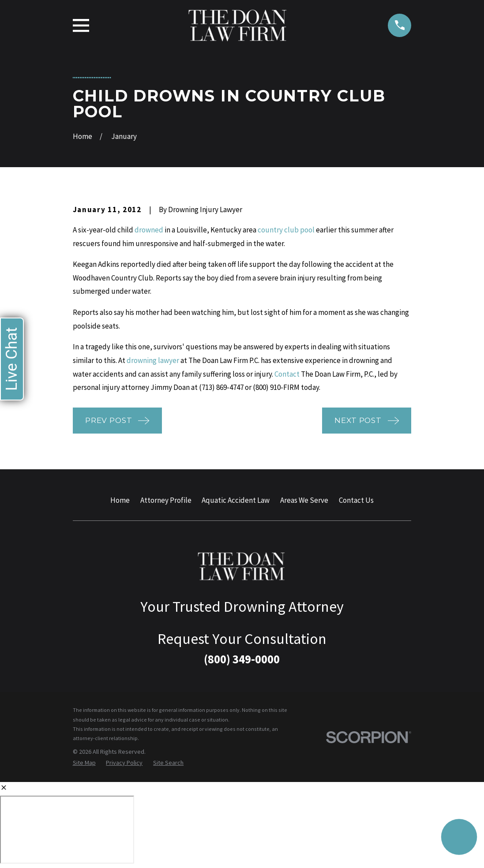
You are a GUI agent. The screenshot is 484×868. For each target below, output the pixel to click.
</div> (67, 830)
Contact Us (356, 500)
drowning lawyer (153, 360)
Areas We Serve (304, 500)
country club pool (286, 230)
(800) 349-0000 (242, 659)
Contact (287, 374)
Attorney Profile (166, 500)
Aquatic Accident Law (236, 500)
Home (120, 500)
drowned (149, 230)
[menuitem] (84, 763)
